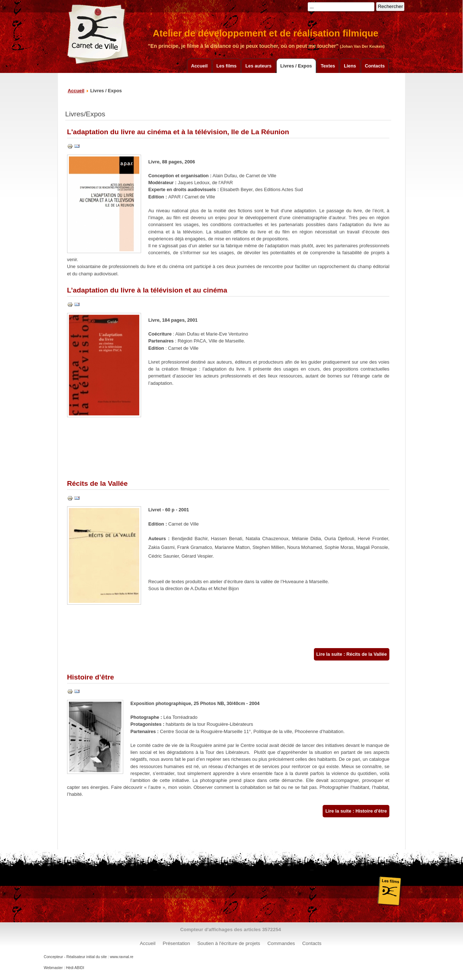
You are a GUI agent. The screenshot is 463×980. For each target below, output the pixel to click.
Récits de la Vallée (97, 483)
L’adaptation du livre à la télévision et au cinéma (147, 290)
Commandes (281, 943)
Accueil (199, 66)
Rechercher (390, 6)
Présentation (176, 943)
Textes (328, 66)
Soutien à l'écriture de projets (229, 943)
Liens (350, 66)
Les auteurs (258, 66)
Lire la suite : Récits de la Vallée (352, 654)
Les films (227, 66)
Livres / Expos (296, 66)
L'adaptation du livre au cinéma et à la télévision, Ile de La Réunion (178, 132)
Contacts (375, 66)
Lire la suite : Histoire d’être (356, 811)
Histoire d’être (91, 677)
